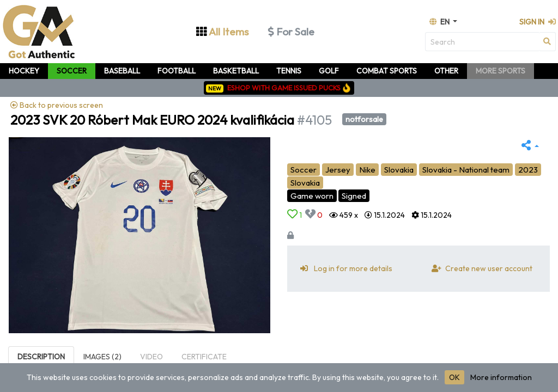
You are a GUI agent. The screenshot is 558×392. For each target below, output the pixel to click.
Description (41, 357)
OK (454, 377)
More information (501, 377)
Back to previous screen (57, 105)
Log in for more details (344, 268)
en (440, 22)
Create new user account (480, 268)
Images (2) (102, 357)
